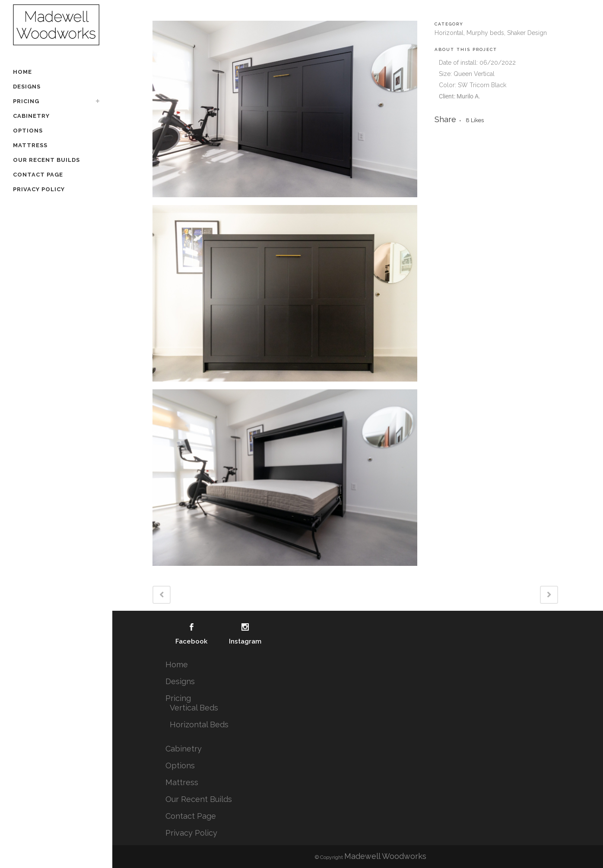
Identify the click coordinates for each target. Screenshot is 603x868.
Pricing (178, 698)
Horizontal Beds (199, 724)
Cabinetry (184, 749)
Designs (180, 681)
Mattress (182, 782)
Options (180, 765)
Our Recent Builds (199, 799)
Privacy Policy (191, 833)
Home (177, 664)
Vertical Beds (194, 708)
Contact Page (191, 816)
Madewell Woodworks (385, 856)
